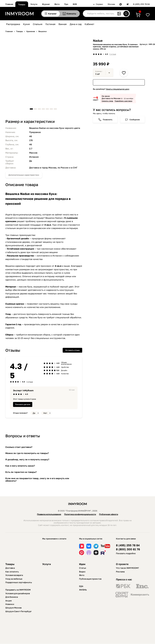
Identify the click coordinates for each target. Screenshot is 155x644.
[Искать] (126, 14)
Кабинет (89, 24)
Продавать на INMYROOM (18, 590)
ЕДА (81, 586)
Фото (57, 4)
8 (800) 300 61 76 (128, 549)
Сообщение (135, 120)
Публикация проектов (90, 579)
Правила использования (49, 514)
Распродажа (13, 24)
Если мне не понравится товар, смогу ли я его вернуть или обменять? (37, 480)
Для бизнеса (12, 597)
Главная (9, 4)
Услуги (34, 4)
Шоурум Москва (13, 608)
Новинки (10, 604)
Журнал (46, 4)
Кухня (26, 24)
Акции (9, 601)
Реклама (120, 572)
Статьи (83, 568)
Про (66, 4)
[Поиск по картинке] (119, 14)
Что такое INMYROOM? (127, 568)
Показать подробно (126, 553)
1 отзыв (113, 54)
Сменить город (107, 101)
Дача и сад (76, 24)
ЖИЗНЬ (83, 590)
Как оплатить (12, 572)
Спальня (38, 24)
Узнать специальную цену (118, 89)
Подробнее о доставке (123, 101)
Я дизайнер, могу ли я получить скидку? (27, 459)
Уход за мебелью (14, 579)
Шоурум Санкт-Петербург (19, 611)
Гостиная (50, 24)
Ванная (63, 24)
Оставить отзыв (72, 350)
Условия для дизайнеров (18, 593)
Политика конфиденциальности (80, 514)
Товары (22, 4)
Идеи (82, 564)
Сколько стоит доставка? (19, 447)
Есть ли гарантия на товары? (21, 472)
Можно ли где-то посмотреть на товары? (27, 453)
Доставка (10, 568)
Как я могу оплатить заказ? (20, 466)
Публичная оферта (109, 514)
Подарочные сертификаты (19, 582)
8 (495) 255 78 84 (141, 4)
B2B (75, 4)
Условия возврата (14, 575)
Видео (82, 572)
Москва (111, 4)
